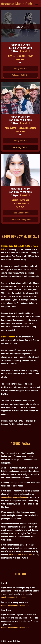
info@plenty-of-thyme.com (20, 554)
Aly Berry (21, 131)
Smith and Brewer (21, 203)
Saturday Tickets (21, 147)
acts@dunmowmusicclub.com (13, 597)
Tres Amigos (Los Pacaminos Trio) (20, 128)
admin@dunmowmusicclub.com (14, 497)
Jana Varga (21, 59)
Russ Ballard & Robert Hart (21, 56)
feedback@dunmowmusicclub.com (15, 605)
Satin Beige (21, 207)
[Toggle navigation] (37, 4)
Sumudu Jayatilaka (21, 200)
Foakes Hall (25, 51)
